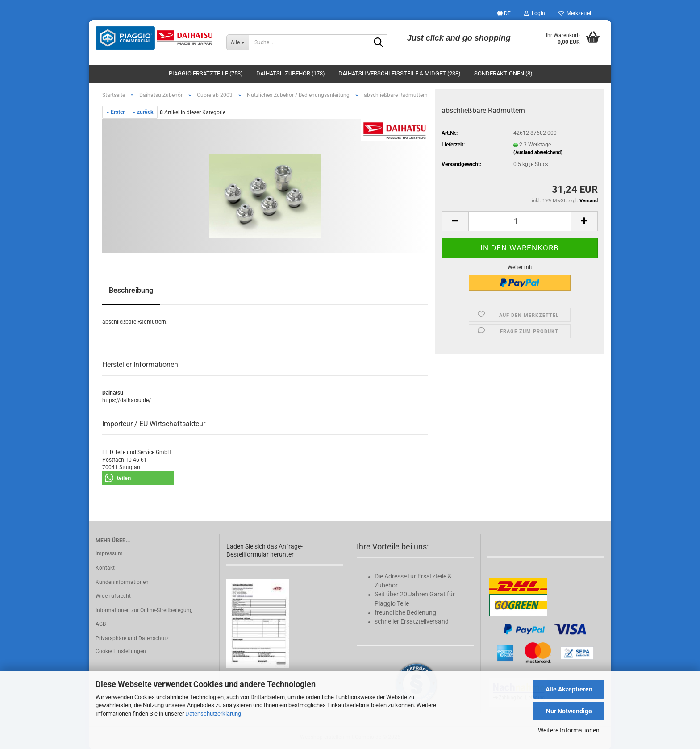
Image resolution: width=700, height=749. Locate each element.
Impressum (109, 553)
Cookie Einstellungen (121, 651)
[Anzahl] (520, 221)
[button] (504, 13)
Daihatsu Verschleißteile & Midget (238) (400, 73)
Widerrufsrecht (113, 596)
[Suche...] (238, 42)
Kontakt (105, 568)
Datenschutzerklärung (213, 714)
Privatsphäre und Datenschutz (132, 638)
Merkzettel (575, 13)
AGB (101, 624)
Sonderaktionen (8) (503, 73)
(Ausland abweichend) (538, 152)
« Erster (116, 112)
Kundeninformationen (122, 582)
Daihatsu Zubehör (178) (291, 73)
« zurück (143, 112)
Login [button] (535, 13)
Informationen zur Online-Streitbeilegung (144, 610)
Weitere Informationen (569, 730)
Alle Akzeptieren (569, 689)
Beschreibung (131, 290)
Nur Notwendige (569, 711)
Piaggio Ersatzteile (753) (206, 73)
